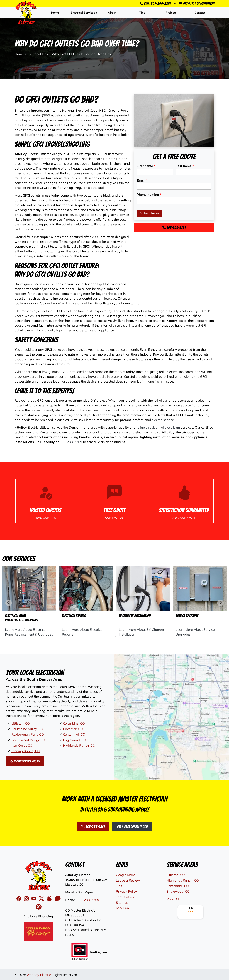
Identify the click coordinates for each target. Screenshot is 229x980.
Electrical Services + (84, 13)
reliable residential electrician (158, 427)
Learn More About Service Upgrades (195, 632)
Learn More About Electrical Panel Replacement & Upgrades (29, 632)
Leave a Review (128, 880)
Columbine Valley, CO (27, 729)
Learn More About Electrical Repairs (83, 632)
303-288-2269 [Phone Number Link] (174, 227)
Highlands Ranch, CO (79, 745)
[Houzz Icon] (50, 899)
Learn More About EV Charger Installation (142, 632)
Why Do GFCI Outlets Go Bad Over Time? (83, 54)
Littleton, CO (21, 723)
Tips (142, 13)
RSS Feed (123, 908)
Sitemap (122, 903)
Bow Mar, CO (73, 729)
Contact (200, 13)
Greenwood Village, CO (29, 740)
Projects (171, 13)
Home (55, 13)
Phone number (149, 195)
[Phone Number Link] (114, 501)
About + (113, 13)
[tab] (113, 637)
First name (146, 166)
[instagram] (27, 899)
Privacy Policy (126, 891)
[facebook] (20, 899)
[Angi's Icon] (58, 899)
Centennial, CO (74, 734)
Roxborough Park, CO (28, 734)
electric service (163, 420)
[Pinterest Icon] (39, 907)
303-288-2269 (71, 442)
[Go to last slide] (9, 603)
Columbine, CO (74, 723)
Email (142, 180)
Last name (185, 166)
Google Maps (126, 875)
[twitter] (42, 899)
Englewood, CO (75, 740)
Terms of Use (126, 897)
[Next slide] (220, 603)
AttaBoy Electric (39, 975)
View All (173, 899)
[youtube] (35, 899)
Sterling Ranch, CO (26, 751)
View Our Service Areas (25, 761)
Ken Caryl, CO (22, 745)
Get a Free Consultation (197, 3)
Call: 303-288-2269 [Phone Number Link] (155, 3)
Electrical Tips (38, 54)
